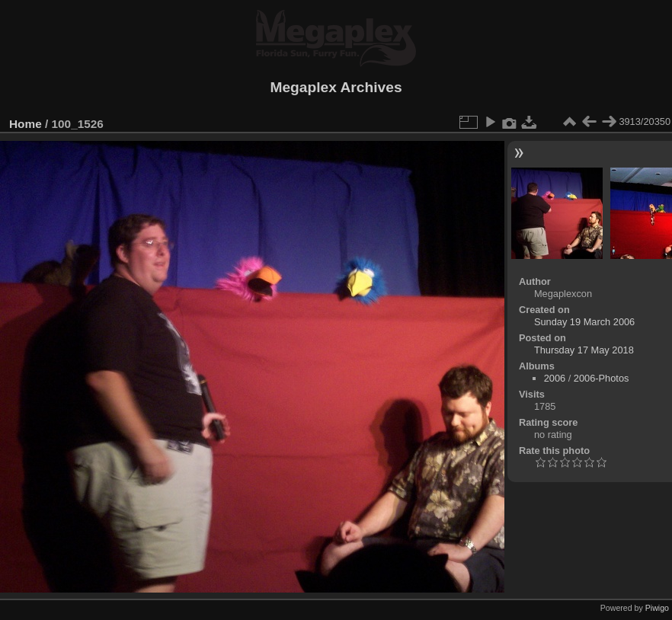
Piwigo (657, 608)
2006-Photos (602, 378)
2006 (555, 378)
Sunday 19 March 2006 (584, 322)
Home (26, 124)
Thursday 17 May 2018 (584, 350)
